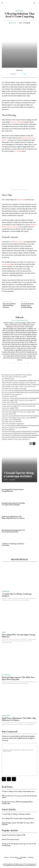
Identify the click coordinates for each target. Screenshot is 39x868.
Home (4, 632)
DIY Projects (20, 11)
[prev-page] (31, 444)
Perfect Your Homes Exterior (11, 839)
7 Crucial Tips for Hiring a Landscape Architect (19, 475)
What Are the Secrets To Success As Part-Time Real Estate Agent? (19, 797)
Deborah (14, 23)
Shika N (6, 480)
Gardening (6, 591)
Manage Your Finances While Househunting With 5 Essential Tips (17, 803)
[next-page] (34, 444)
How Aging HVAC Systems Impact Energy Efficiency (13, 490)
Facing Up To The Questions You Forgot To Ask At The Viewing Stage (19, 845)
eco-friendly (18, 151)
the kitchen (21, 200)
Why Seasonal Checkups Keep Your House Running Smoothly (13, 531)
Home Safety (6, 716)
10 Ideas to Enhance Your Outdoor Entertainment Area (18, 791)
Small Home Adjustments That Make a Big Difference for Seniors (13, 517)
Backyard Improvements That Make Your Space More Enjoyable (13, 504)
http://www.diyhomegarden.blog (20, 320)
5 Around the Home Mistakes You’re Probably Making (27, 305)
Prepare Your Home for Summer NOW (14, 835)
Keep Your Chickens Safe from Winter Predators (9, 305)
